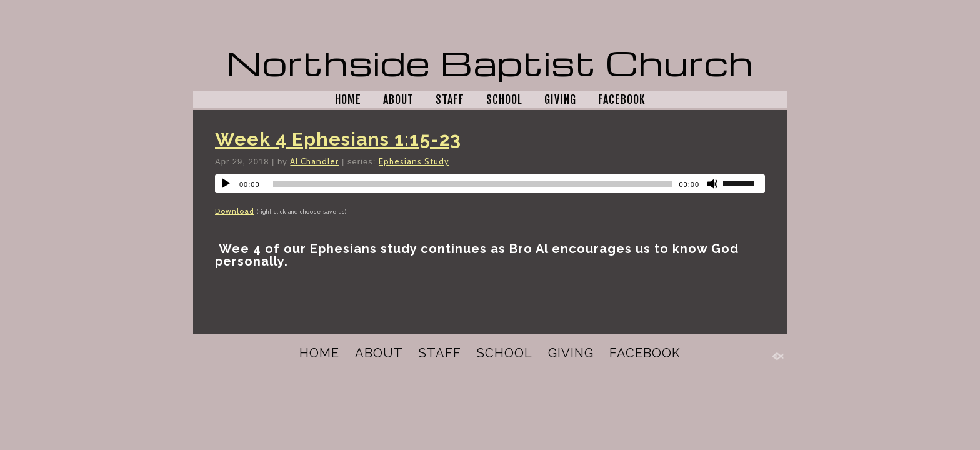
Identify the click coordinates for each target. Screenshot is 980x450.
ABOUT (398, 99)
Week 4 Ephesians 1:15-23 (338, 139)
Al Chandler (314, 161)
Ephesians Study (414, 161)
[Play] (226, 184)
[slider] (473, 184)
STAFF (450, 99)
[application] (490, 184)
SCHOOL (504, 99)
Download (235, 211)
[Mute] (713, 184)
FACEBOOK (622, 99)
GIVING (560, 99)
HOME (348, 99)
